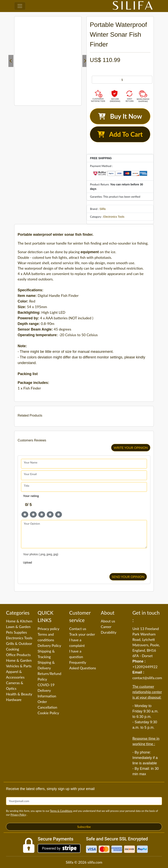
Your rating (31, 496)
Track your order (82, 634)
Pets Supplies (16, 632)
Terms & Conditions (61, 811)
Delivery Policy (49, 645)
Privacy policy (49, 629)
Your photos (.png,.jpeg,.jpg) (41, 554)
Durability (109, 632)
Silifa (102, 209)
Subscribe (84, 827)
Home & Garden (19, 660)
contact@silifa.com (147, 678)
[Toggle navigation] (20, 6)
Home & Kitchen (19, 621)
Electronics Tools (114, 217)
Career (106, 627)
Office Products (18, 655)
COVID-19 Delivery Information (47, 690)
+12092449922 (145, 667)
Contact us (78, 629)
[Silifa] (133, 6)
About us (108, 621)
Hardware (14, 700)
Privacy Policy (18, 815)
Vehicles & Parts (19, 666)
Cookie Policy (48, 713)
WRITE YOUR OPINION (131, 448)
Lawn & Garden (18, 627)
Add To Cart (120, 134)
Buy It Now (120, 116)
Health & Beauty (19, 694)
